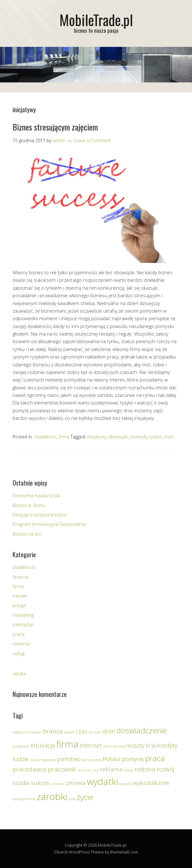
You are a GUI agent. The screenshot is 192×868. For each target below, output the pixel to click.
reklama (21, 643)
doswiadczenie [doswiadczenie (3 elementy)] (141, 730)
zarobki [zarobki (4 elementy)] (52, 797)
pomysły (139, 437)
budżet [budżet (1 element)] (69, 732)
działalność (45, 437)
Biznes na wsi (27, 534)
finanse (21, 577)
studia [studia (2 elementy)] (21, 783)
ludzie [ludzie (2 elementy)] (21, 759)
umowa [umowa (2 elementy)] (75, 783)
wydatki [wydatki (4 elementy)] (102, 782)
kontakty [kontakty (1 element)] (119, 746)
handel (20, 596)
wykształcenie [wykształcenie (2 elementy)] (151, 783)
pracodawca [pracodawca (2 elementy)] (30, 769)
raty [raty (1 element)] (96, 770)
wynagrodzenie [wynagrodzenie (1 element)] (24, 799)
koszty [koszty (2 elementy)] (136, 745)
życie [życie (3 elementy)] (85, 797)
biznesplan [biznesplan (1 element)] (33, 732)
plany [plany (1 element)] (86, 760)
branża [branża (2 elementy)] (53, 731)
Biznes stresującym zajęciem (55, 127)
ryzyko (155, 437)
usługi (19, 653)
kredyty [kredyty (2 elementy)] (167, 745)
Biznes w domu (29, 505)
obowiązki (118, 437)
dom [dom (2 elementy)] (109, 731)
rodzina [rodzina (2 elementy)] (145, 769)
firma (64, 437)
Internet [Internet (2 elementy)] (91, 745)
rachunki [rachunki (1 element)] (84, 770)
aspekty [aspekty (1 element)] (18, 732)
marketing (23, 615)
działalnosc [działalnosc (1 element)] (21, 746)
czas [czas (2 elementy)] (82, 731)
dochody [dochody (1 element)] (95, 732)
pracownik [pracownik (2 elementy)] (62, 769)
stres (169, 437)
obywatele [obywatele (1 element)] (48, 760)
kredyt (19, 605)
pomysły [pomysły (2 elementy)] (133, 759)
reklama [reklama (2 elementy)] (111, 769)
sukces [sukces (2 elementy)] (40, 783)
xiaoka (19, 673)
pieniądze (23, 624)
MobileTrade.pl (96, 20)
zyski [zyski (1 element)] (72, 799)
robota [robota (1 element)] (128, 770)
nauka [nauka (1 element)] (35, 760)
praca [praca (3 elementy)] (155, 758)
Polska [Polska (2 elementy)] (112, 759)
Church (61, 852)
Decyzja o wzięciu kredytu (40, 515)
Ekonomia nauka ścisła (36, 495)
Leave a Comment (92, 140)
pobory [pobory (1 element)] (96, 760)
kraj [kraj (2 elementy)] (151, 745)
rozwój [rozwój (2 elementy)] (165, 769)
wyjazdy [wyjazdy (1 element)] (125, 784)
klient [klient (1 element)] (107, 746)
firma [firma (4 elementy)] (67, 744)
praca (19, 634)
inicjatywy (96, 437)
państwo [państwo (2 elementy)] (69, 759)
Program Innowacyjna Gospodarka (49, 524)
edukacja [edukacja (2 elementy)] (43, 745)
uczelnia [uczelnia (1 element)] (57, 784)
